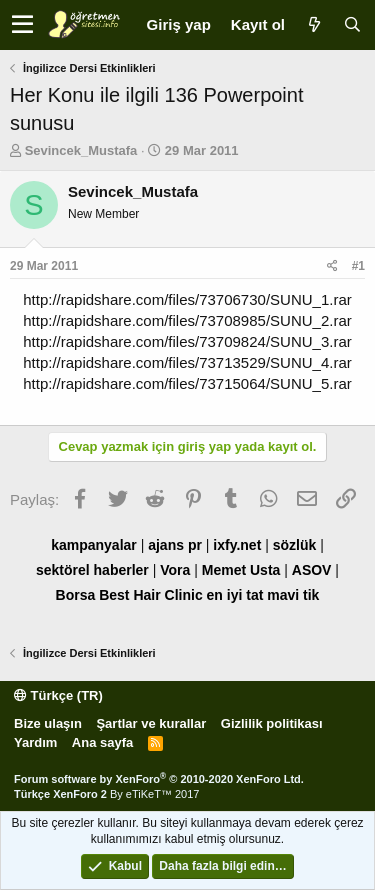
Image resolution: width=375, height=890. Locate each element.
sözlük (295, 545)
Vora (175, 570)
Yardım (35, 742)
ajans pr (175, 545)
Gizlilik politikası (272, 723)
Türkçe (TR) (58, 695)
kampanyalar (94, 545)
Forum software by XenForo (159, 779)
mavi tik (293, 595)
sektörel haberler (92, 570)
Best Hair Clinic (150, 595)
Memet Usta (241, 570)
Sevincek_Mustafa (81, 150)
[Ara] (352, 24)
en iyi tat (235, 595)
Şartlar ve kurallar (151, 723)
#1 (358, 266)
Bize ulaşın (48, 723)
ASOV (312, 570)
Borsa (76, 595)
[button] (22, 25)
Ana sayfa (102, 742)
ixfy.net (237, 545)
